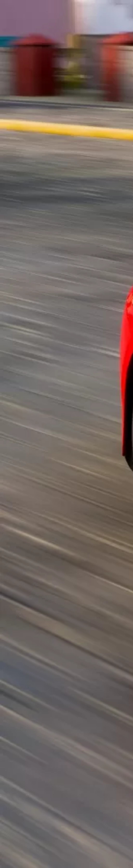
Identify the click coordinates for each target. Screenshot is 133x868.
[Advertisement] (45, 63)
